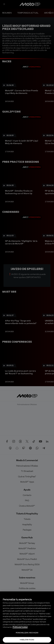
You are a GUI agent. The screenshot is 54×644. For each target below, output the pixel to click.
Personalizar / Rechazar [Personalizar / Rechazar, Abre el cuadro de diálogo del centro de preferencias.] (27, 633)
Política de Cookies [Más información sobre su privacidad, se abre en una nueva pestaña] (20, 627)
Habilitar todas (27, 640)
